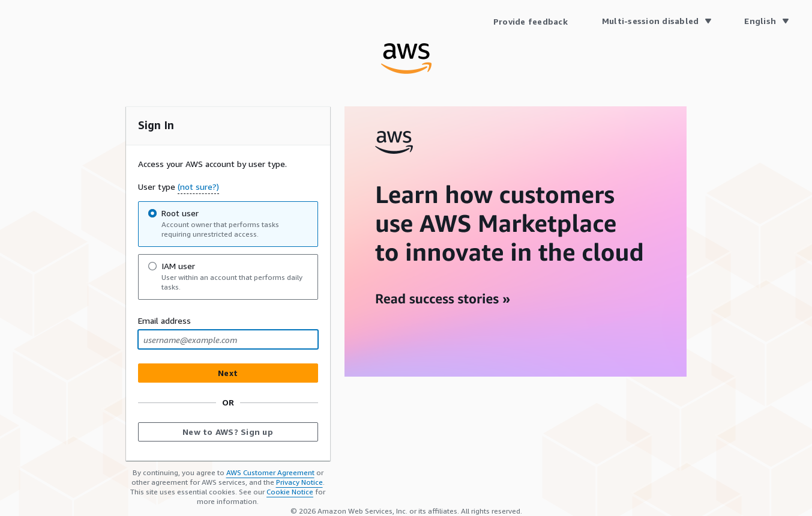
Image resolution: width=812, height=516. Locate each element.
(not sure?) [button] (198, 187)
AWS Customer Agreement (270, 472)
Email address (164, 320)
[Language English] (766, 21)
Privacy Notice (299, 482)
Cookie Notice (290, 492)
